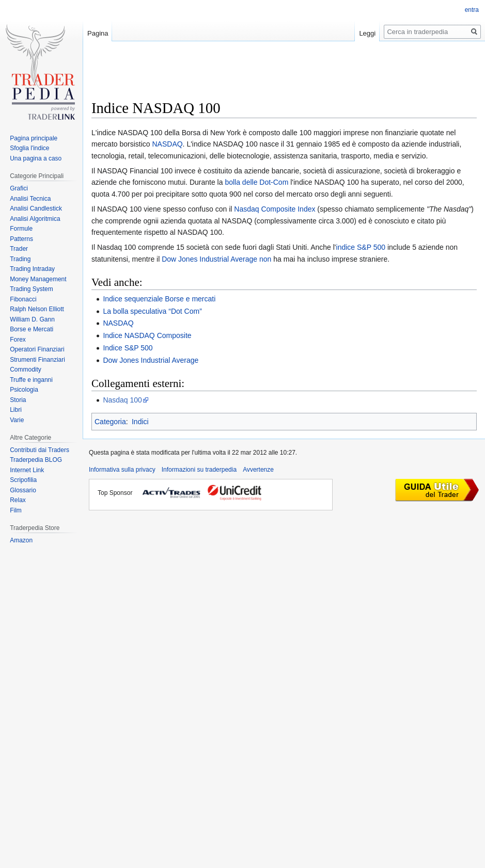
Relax (18, 500)
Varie (17, 420)
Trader (19, 249)
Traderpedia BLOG (36, 460)
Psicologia (24, 390)
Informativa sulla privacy (122, 470)
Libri (16, 410)
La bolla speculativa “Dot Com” (152, 311)
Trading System (32, 289)
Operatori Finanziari (37, 349)
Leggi (367, 33)
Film (16, 510)
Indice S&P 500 (128, 348)
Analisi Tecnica (30, 199)
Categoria (110, 422)
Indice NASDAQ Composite (147, 335)
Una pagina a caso (36, 158)
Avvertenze (258, 470)
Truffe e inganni (31, 380)
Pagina (98, 33)
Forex (18, 340)
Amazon (21, 540)
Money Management (38, 279)
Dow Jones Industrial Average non (216, 259)
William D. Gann (32, 319)
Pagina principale (34, 138)
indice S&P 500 (361, 247)
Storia (18, 400)
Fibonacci (23, 299)
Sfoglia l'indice (29, 148)
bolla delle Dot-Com (256, 182)
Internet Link (27, 470)
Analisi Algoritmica (35, 219)
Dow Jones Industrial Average (151, 360)
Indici (140, 422)
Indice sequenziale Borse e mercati (159, 299)
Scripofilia (23, 480)
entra (472, 10)
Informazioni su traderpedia (199, 470)
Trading (20, 259)
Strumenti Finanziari (37, 360)
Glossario (23, 490)
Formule (21, 229)
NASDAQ (167, 144)
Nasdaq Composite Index (275, 209)
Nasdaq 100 (122, 400)
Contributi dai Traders (40, 450)
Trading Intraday (32, 269)
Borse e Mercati (32, 329)
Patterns (21, 239)
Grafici (19, 188)
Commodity (26, 369)
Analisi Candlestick (36, 208)
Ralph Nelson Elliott (37, 309)
